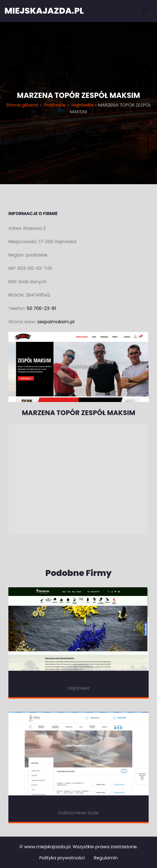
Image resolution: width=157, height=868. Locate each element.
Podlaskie (55, 105)
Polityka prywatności (62, 858)
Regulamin (106, 858)
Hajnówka (82, 105)
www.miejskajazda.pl (47, 847)
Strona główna (23, 105)
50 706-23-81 (41, 308)
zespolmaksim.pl (56, 322)
